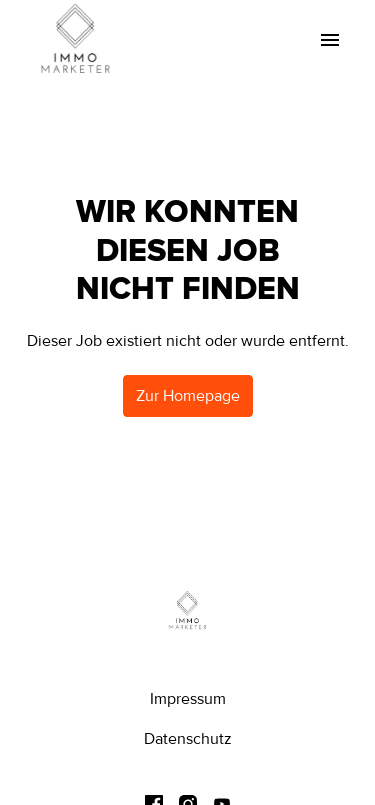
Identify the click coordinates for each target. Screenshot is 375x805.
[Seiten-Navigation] (330, 40)
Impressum (188, 699)
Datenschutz (188, 739)
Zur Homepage (188, 396)
